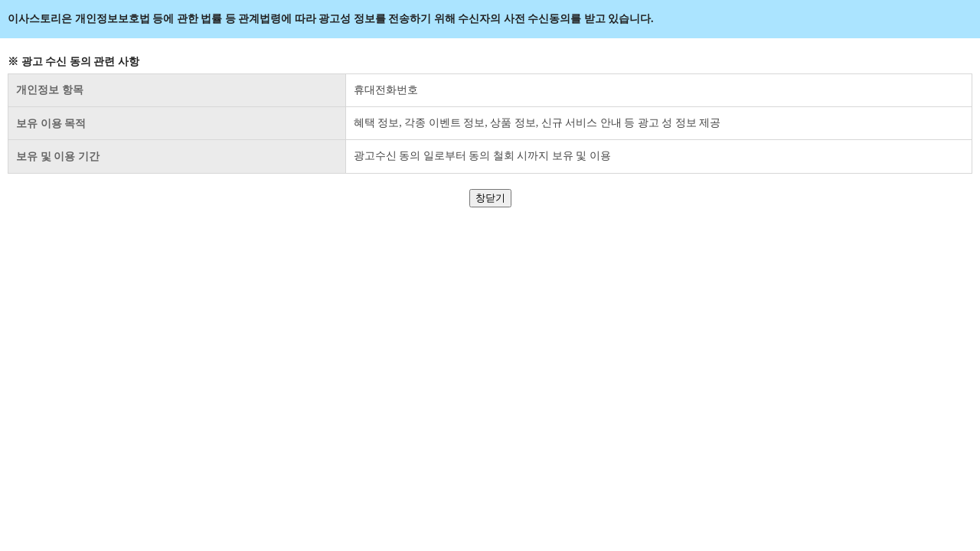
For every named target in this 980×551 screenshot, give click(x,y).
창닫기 (490, 198)
